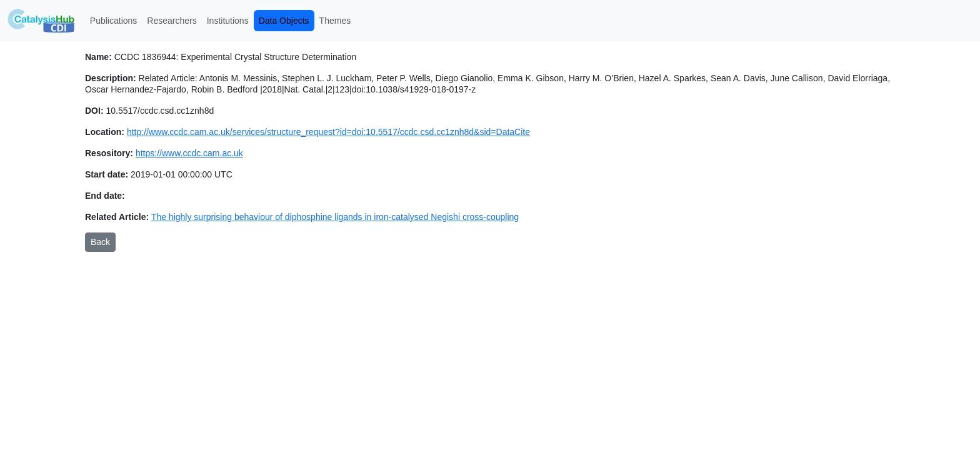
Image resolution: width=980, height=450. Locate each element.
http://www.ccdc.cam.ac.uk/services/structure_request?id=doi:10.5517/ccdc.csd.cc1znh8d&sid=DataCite (328, 132)
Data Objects (284, 21)
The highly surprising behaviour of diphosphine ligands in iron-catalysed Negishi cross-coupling (335, 217)
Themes (335, 21)
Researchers (172, 21)
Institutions (228, 21)
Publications (114, 21)
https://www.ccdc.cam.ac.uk (189, 153)
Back (100, 242)
